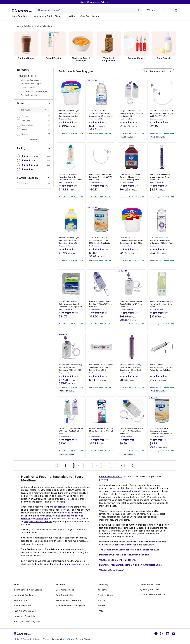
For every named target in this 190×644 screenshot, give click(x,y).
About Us (102, 590)
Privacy (37, 639)
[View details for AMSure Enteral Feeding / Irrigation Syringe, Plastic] (132, 364)
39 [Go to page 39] (120, 465)
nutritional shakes (59, 507)
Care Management (65, 590)
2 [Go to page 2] (79, 465)
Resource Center (123, 545)
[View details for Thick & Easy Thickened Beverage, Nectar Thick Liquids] (132, 173)
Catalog (28, 26)
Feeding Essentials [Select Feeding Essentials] (29, 95)
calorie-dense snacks (111, 476)
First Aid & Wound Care (25, 611)
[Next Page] (133, 466)
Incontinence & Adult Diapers (48, 16)
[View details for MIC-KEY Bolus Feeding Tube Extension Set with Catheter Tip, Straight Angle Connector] (71, 300)
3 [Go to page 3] (88, 465)
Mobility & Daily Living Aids (27, 621)
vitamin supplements (128, 491)
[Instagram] (162, 634)
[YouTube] (173, 634)
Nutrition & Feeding (23, 595)
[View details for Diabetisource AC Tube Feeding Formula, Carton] (162, 237)
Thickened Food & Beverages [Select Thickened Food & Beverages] (34, 91)
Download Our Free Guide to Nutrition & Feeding (124, 555)
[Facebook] (156, 634)
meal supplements (75, 564)
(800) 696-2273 (149, 590)
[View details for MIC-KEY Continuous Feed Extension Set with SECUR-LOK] (101, 173)
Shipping (102, 600)
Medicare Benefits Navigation (70, 606)
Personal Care (21, 600)
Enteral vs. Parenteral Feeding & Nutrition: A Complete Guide (130, 565)
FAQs (100, 611)
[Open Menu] (20, 16)
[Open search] (89, 10)
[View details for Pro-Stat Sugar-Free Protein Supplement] (101, 364)
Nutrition (71, 16)
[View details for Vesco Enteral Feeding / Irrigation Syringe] (162, 173)
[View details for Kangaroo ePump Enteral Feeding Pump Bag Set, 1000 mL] (132, 110)
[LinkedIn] (168, 634)
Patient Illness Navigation (68, 600)
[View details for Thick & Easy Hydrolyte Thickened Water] (71, 237)
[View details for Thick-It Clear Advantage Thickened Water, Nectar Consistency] (101, 110)
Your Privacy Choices (79, 639)
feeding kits (42, 519)
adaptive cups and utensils (38, 521)
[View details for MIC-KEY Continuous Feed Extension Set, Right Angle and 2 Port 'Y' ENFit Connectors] (162, 110)
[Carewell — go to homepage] (22, 10)
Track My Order (105, 595)
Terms (46, 639)
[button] (34, 70)
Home (18, 26)
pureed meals (59, 513)
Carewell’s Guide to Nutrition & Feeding (146, 542)
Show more (34, 140)
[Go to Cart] (176, 10)
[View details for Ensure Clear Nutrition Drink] (101, 427)
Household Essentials (24, 616)
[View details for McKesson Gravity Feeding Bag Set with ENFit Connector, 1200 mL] (71, 364)
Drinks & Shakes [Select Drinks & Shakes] (28, 88)
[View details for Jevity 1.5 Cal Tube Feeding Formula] (162, 300)
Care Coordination (90, 16)
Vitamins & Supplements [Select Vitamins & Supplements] (31, 80)
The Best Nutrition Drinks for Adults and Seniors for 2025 (129, 550)
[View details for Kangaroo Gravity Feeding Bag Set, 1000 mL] (101, 300)
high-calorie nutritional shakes (48, 564)
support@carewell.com (153, 594)
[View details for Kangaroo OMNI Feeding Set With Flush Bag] (71, 427)
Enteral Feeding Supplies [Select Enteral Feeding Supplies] (32, 84)
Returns (101, 606)
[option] (34, 116)
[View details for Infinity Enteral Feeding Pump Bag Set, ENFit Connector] (71, 173)
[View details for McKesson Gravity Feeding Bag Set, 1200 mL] (132, 300)
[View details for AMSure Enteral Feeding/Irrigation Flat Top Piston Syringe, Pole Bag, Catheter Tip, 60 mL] (162, 364)
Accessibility (58, 639)
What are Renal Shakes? (112, 570)
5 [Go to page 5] (106, 465)
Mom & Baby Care (22, 606)
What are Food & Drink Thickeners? (118, 560)
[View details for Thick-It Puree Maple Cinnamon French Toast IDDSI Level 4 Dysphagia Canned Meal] (101, 237)
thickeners (76, 513)
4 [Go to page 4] (97, 465)
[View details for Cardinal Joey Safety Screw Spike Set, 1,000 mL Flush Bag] (132, 427)
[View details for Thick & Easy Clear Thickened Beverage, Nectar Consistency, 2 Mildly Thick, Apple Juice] (132, 237)
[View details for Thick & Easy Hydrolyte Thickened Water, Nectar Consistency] (71, 110)
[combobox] (31, 110)
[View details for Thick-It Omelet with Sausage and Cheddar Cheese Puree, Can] (162, 427)
